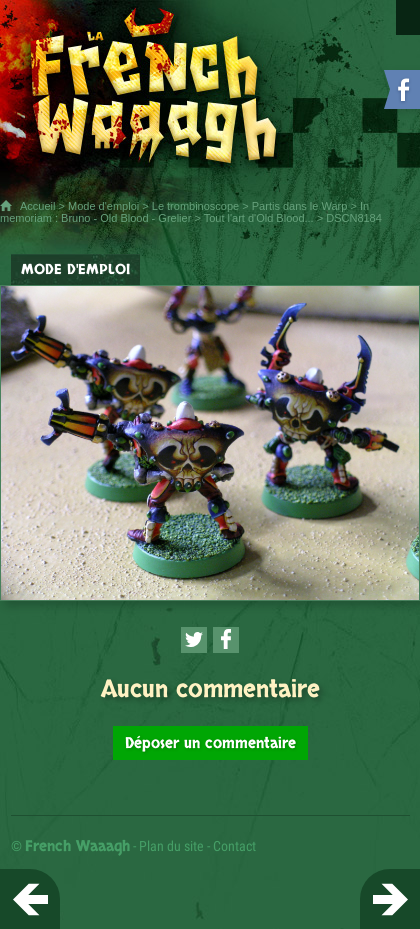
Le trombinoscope (195, 206)
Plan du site (171, 846)
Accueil (37, 206)
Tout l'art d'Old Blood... (259, 218)
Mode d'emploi (103, 206)
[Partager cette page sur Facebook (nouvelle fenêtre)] (226, 640)
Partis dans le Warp (300, 206)
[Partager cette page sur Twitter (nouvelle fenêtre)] (194, 640)
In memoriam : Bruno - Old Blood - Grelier (184, 212)
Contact (234, 846)
